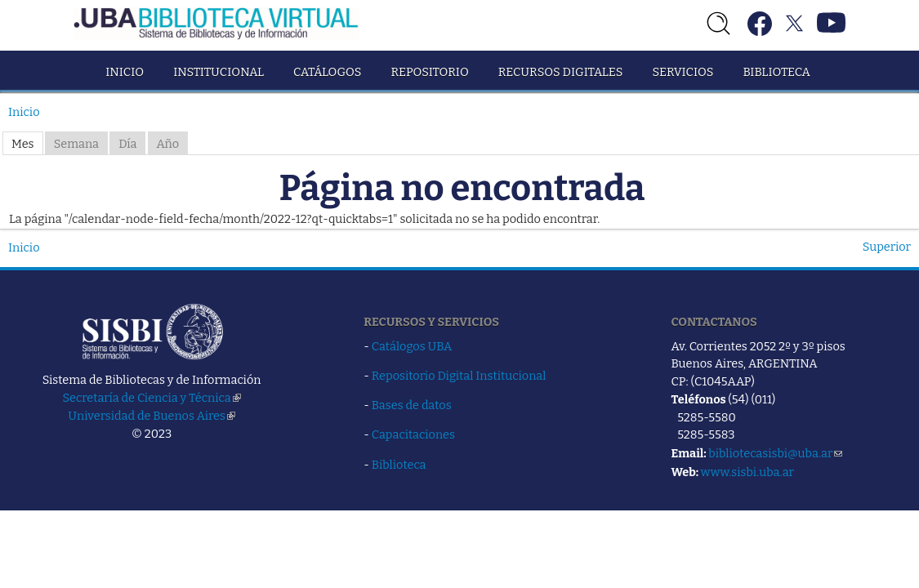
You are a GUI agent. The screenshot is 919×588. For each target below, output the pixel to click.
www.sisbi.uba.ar (747, 472)
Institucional (219, 72)
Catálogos (327, 72)
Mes (23, 144)
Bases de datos (412, 405)
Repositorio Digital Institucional (459, 376)
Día (127, 144)
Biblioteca (776, 72)
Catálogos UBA (412, 346)
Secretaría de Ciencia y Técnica (152, 398)
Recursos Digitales (561, 72)
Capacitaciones (413, 434)
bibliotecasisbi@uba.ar (775, 453)
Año (168, 144)
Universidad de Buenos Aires (152, 416)
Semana (76, 144)
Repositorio (429, 72)
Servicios (683, 72)
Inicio (125, 72)
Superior (887, 247)
